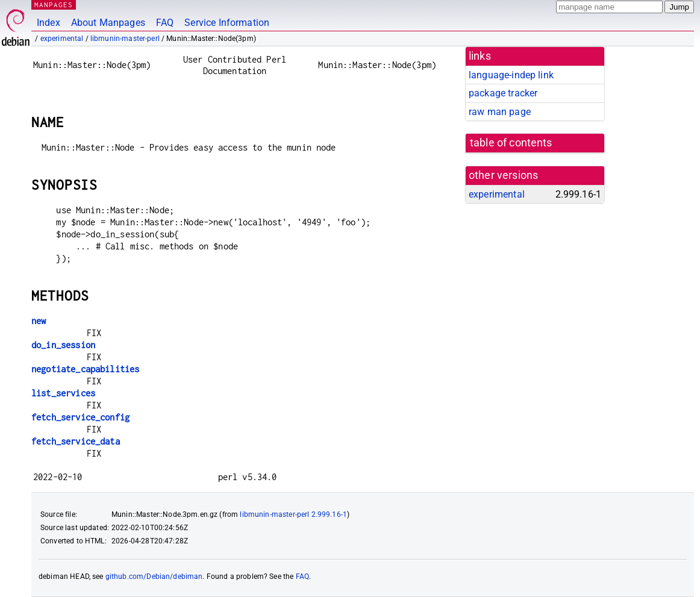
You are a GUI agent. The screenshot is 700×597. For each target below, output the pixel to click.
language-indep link (511, 75)
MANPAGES (54, 5)
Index (48, 23)
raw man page (500, 112)
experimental (62, 39)
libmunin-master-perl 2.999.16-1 (293, 514)
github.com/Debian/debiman (154, 577)
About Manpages (108, 23)
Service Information (227, 23)
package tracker (503, 93)
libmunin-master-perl (125, 39)
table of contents (511, 143)
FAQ (165, 23)
